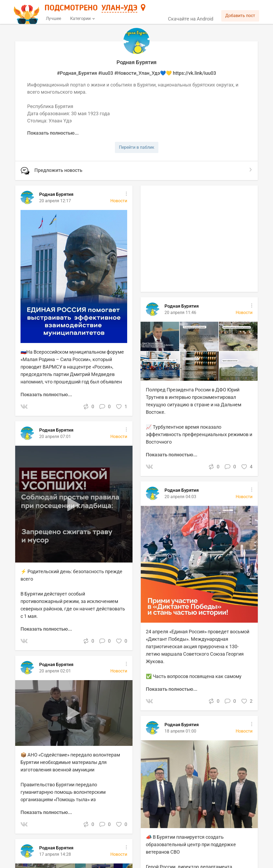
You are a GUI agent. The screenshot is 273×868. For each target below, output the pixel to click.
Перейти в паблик (137, 147)
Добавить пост (240, 16)
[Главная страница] (27, 12)
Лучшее (53, 18)
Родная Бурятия (56, 848)
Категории (82, 18)
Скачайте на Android (191, 19)
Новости (119, 854)
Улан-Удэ (119, 8)
